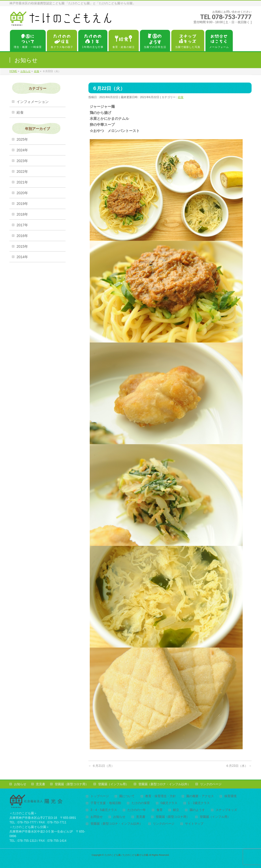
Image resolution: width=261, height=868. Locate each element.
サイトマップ (194, 824)
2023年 (22, 161)
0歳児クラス (169, 803)
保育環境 (230, 796)
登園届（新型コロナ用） (72, 784)
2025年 (22, 139)
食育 (160, 810)
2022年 (22, 172)
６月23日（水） (239, 766)
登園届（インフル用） (113, 784)
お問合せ (97, 817)
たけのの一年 (137, 810)
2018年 (22, 214)
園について (127, 796)
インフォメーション (33, 102)
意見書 (41, 784)
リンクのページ (211, 784)
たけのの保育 (141, 803)
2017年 (22, 225)
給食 (181, 97)
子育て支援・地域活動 (106, 803)
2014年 (22, 257)
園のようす (197, 810)
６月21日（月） (101, 766)
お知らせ (20, 784)
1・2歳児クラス (199, 803)
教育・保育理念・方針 (161, 796)
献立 (176, 810)
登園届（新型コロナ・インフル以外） (164, 784)
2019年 (22, 204)
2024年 (22, 150)
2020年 (22, 193)
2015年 (22, 246)
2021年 (22, 182)
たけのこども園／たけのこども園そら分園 (126, 855)
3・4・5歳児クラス (104, 810)
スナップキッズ (226, 810)
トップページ (100, 796)
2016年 (22, 236)
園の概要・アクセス (200, 796)
